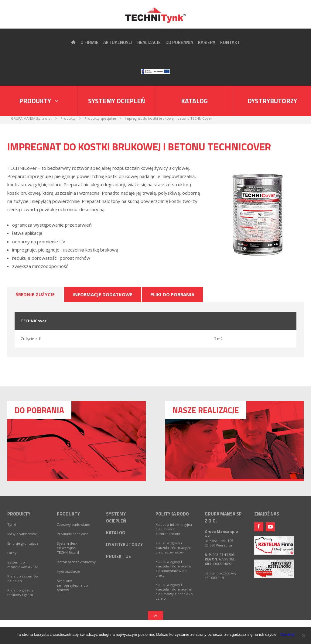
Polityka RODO (172, 514)
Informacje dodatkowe (103, 294)
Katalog (194, 101)
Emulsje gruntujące (23, 543)
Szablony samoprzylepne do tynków (72, 585)
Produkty (19, 514)
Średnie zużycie (35, 294)
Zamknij (288, 634)
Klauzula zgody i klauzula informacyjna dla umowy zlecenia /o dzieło (174, 591)
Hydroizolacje (68, 571)
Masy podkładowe (22, 534)
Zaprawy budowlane (73, 524)
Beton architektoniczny (76, 562)
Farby (12, 553)
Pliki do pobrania (172, 294)
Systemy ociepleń (117, 101)
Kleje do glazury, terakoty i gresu (21, 592)
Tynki (12, 524)
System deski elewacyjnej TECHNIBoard (68, 548)
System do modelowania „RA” (23, 564)
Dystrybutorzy (272, 101)
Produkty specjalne (73, 534)
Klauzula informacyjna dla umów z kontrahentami (174, 529)
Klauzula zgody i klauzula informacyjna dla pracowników (174, 548)
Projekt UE (118, 556)
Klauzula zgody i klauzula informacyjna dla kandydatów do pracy (174, 568)
